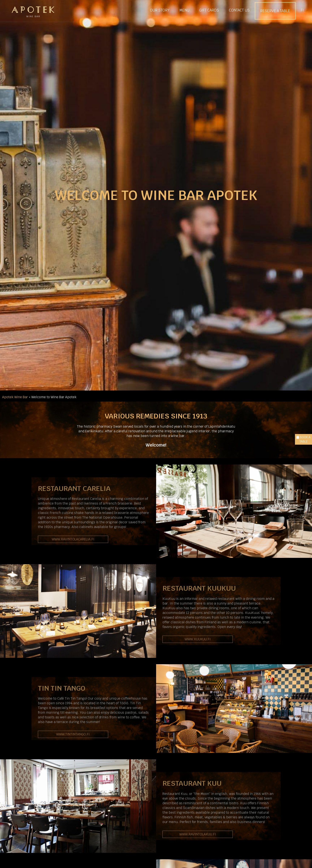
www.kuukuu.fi (198, 639)
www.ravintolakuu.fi (198, 834)
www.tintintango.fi (73, 734)
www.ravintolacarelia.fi (73, 539)
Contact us (239, 10)
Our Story (160, 10)
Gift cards (209, 10)
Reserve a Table (275, 11)
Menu (184, 10)
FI (302, 10)
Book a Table (303, 439)
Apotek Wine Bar (15, 397)
